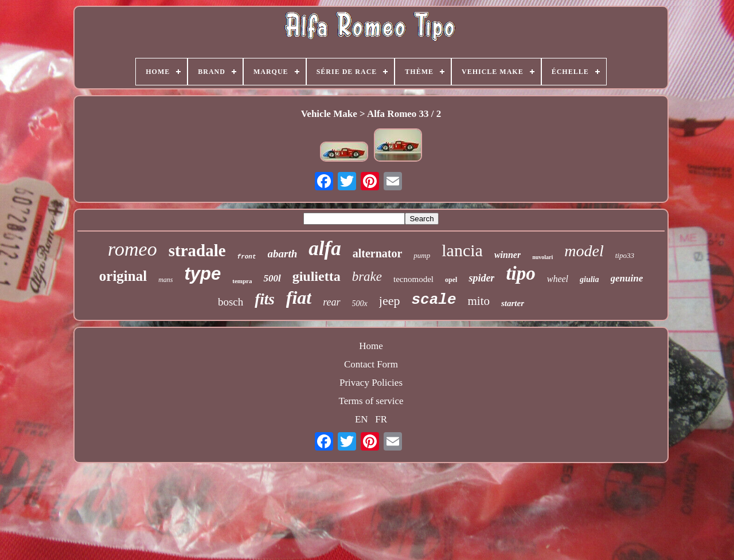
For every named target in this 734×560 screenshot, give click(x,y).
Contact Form (371, 364)
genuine (627, 278)
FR (381, 419)
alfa (325, 248)
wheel (558, 279)
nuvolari (542, 257)
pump (422, 255)
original (123, 276)
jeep (390, 301)
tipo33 (625, 255)
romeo (132, 249)
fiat (299, 297)
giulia (589, 279)
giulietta (317, 276)
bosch (231, 302)
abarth (283, 254)
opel (451, 280)
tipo (520, 273)
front (247, 257)
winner (507, 255)
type (202, 274)
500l (272, 278)
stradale (197, 250)
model (584, 251)
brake (367, 277)
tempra (242, 281)
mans (165, 280)
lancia (462, 250)
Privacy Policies (371, 383)
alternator (378, 253)
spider (481, 278)
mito (479, 301)
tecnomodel (413, 279)
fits (265, 299)
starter (513, 303)
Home (371, 346)
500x (360, 304)
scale (434, 300)
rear (331, 302)
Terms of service (371, 401)
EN (362, 419)
